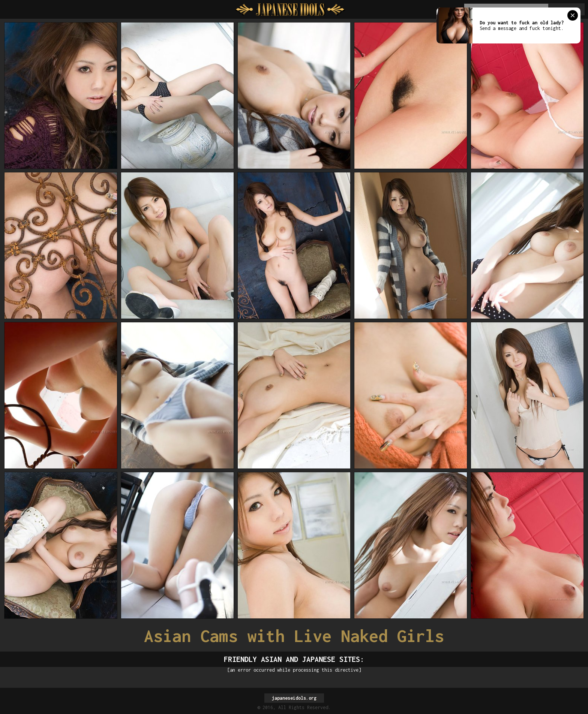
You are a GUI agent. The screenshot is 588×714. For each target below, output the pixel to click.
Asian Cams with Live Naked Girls (294, 636)
